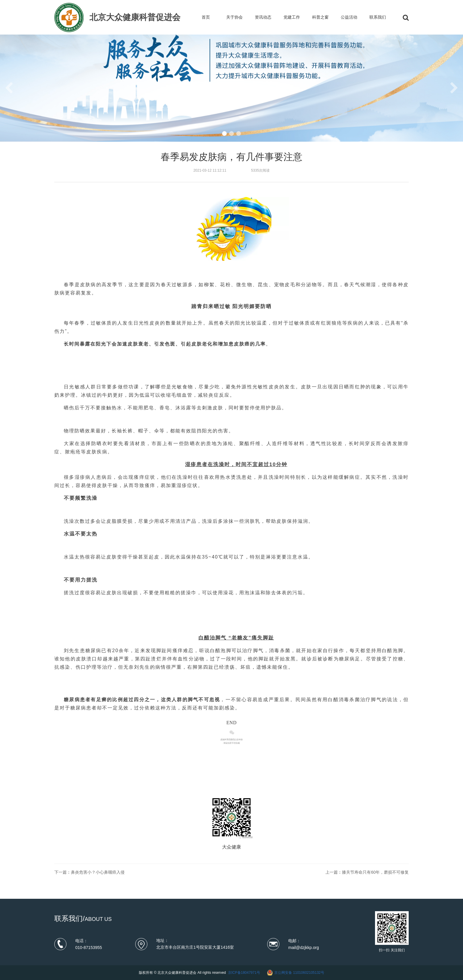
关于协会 (234, 17)
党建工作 (292, 17)
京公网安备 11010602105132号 (299, 973)
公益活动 (349, 17)
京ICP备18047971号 (244, 973)
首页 (206, 17)
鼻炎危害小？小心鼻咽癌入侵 (98, 872)
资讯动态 (263, 17)
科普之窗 (320, 17)
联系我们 (378, 17)
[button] (224, 134)
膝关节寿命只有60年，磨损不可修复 (375, 872)
